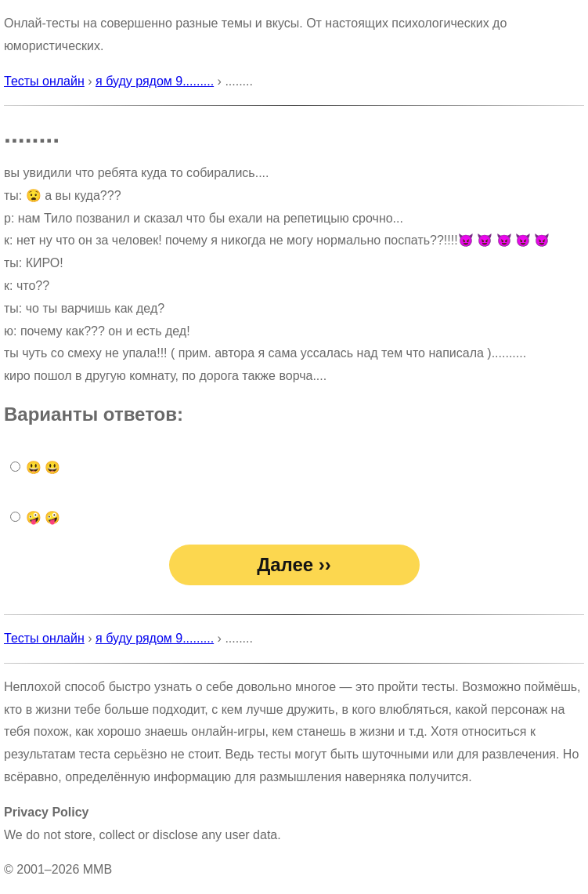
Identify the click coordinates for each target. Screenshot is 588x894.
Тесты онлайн (44, 81)
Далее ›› (294, 565)
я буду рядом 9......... (155, 81)
